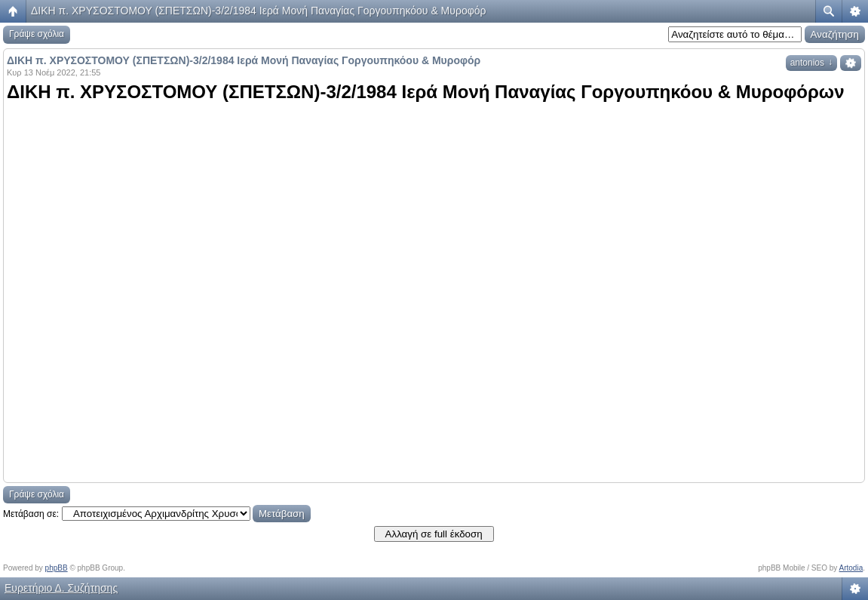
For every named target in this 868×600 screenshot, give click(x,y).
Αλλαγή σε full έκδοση (434, 534)
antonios (811, 63)
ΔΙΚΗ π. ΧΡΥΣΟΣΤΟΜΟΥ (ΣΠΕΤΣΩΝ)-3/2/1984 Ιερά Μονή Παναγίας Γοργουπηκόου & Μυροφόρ (259, 11)
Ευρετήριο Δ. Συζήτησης (61, 588)
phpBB (57, 568)
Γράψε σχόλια (37, 34)
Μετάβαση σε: (31, 514)
